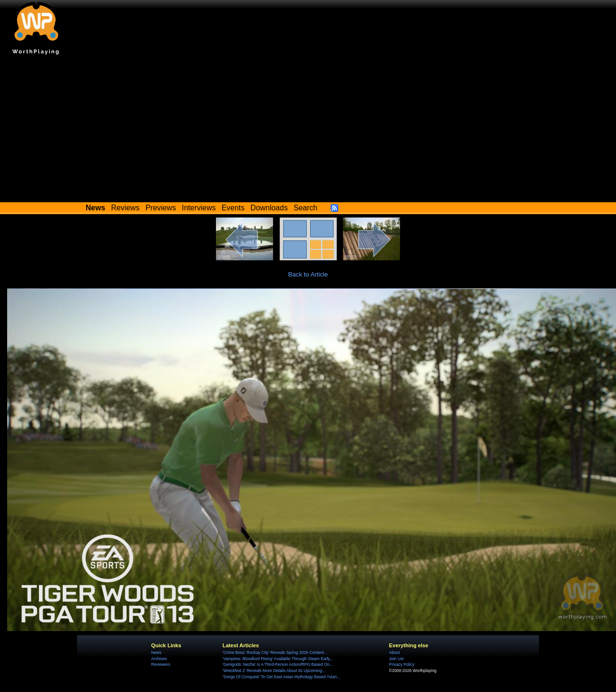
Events (233, 208)
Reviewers (161, 664)
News (156, 652)
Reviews (126, 208)
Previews (161, 208)
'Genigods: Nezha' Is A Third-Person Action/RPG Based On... (278, 664)
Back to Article (308, 274)
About (394, 652)
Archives (159, 659)
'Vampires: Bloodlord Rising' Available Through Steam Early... (278, 659)
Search (305, 208)
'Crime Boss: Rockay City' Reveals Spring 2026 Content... (275, 652)
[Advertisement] (308, 131)
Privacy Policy (402, 664)
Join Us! (396, 659)
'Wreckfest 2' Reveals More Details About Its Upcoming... (274, 671)
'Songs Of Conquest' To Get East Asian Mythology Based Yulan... (282, 677)
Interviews (199, 208)
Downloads (269, 208)
